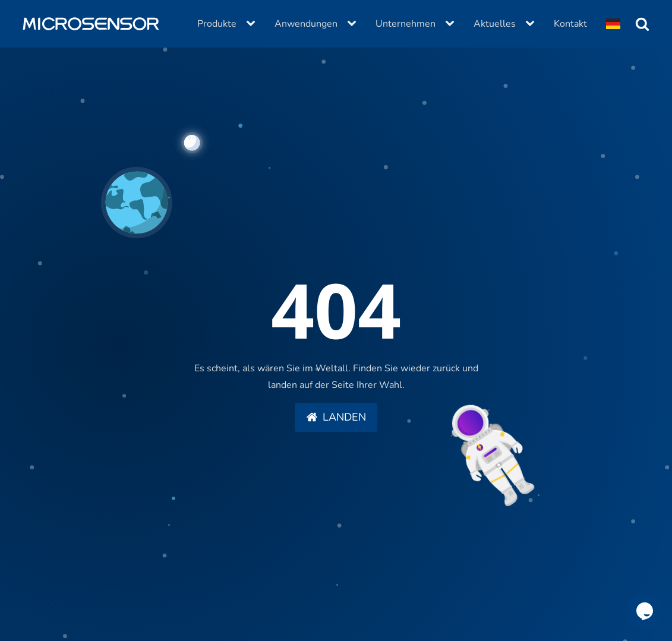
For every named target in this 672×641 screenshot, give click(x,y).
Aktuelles (495, 24)
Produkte (217, 24)
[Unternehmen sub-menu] (452, 24)
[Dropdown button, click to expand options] (613, 24)
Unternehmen (406, 24)
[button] (336, 418)
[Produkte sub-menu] (253, 24)
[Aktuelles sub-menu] (532, 24)
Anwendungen (306, 24)
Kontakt (570, 24)
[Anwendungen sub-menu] (354, 24)
